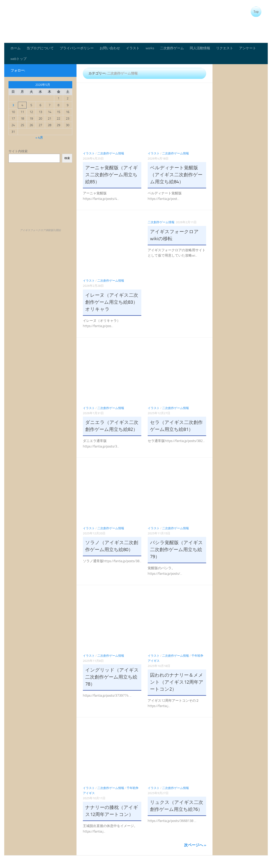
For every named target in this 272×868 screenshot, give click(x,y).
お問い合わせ (110, 48)
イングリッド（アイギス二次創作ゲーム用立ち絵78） (112, 677)
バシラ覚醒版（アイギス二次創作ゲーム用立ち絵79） (176, 550)
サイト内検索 (18, 151)
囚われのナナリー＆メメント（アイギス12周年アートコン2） (177, 682)
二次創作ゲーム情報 (111, 153)
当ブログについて (40, 48)
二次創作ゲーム (172, 48)
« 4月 (39, 138)
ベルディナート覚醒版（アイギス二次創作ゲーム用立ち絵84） (176, 175)
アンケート (248, 48)
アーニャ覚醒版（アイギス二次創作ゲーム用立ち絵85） (112, 175)
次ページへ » (195, 845)
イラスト (133, 48)
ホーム (16, 48)
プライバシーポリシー (77, 48)
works (150, 48)
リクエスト (225, 48)
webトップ (18, 59)
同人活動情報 (200, 48)
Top (256, 12)
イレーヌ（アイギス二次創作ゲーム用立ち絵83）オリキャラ (112, 302)
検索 (67, 158)
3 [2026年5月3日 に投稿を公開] (13, 105)
